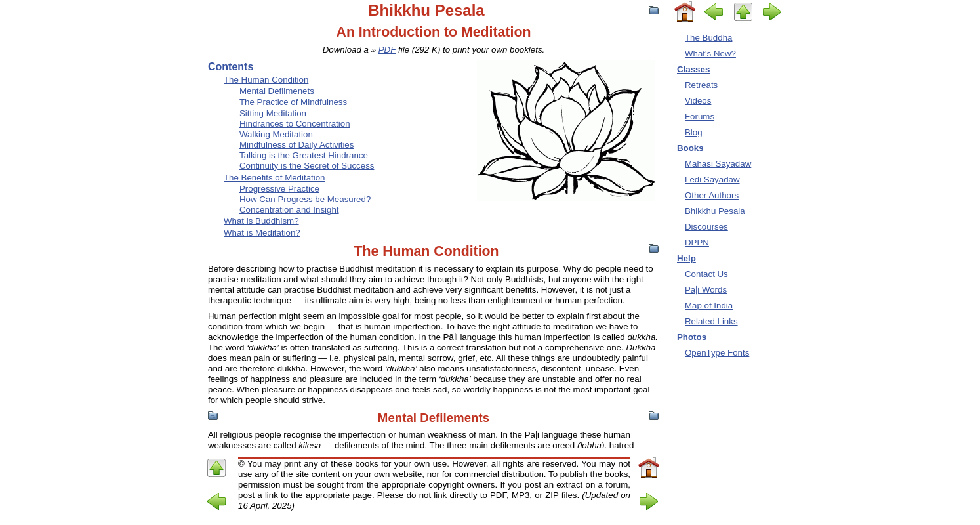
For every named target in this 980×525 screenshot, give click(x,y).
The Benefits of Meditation (274, 178)
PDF (387, 50)
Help (686, 258)
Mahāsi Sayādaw (718, 164)
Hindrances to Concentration (295, 124)
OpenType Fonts (717, 353)
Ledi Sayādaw (712, 179)
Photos (692, 337)
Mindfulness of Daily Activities (296, 145)
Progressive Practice (279, 189)
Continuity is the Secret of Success (307, 166)
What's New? (710, 53)
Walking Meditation (276, 134)
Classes (693, 69)
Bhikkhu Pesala (715, 211)
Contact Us (706, 274)
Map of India (709, 305)
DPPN (697, 242)
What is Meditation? (262, 233)
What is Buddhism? (261, 221)
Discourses (706, 227)
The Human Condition (266, 80)
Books (690, 148)
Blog (694, 132)
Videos (698, 101)
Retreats (701, 85)
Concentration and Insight (289, 210)
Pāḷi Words (706, 290)
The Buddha (708, 38)
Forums (700, 116)
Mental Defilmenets (277, 91)
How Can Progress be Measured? (305, 199)
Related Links (711, 321)
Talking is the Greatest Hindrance (304, 155)
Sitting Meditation (273, 113)
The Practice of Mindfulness (293, 102)
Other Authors (712, 195)
